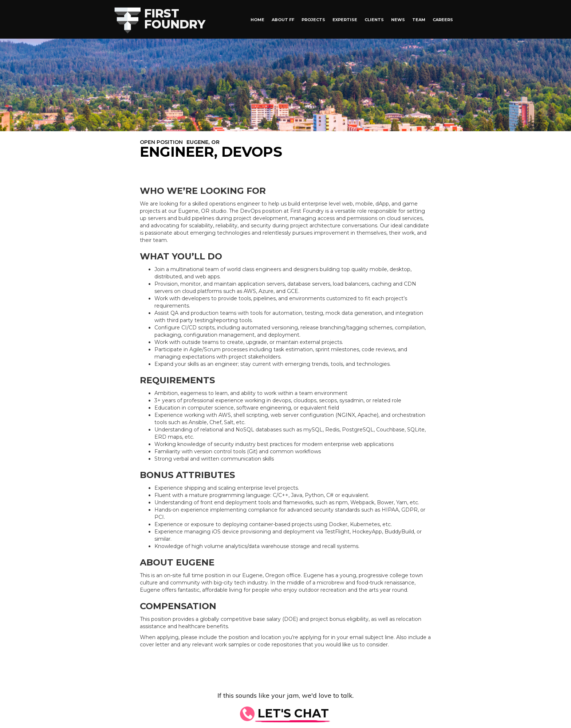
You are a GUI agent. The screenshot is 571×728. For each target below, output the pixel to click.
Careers (443, 20)
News (398, 20)
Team (419, 20)
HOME (257, 20)
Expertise (345, 20)
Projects (313, 20)
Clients (374, 20)
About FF (283, 20)
